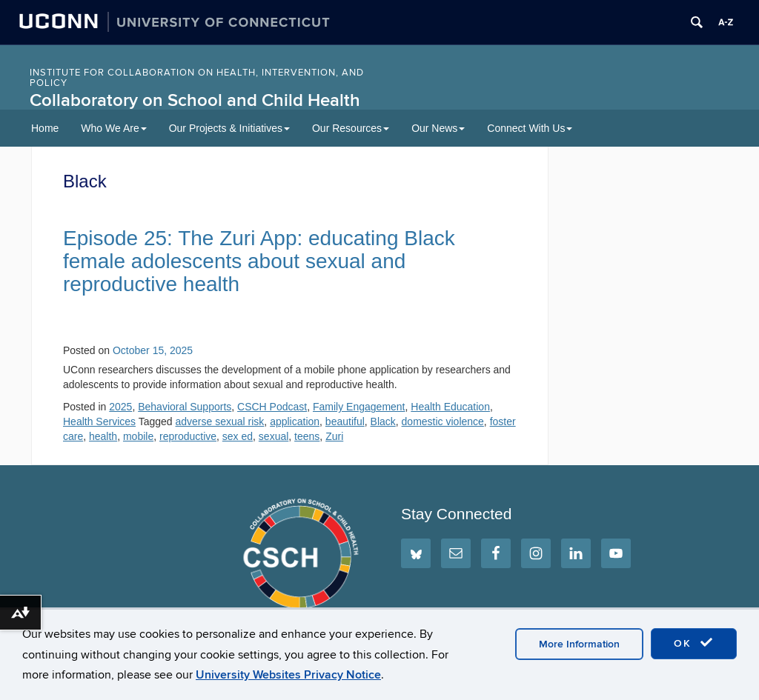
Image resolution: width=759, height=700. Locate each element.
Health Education (450, 407)
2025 (120, 407)
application (295, 421)
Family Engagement (359, 407)
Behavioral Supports (185, 407)
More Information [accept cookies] (579, 644)
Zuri (334, 436)
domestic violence (443, 421)
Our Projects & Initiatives (229, 128)
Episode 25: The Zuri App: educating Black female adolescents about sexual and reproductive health (259, 261)
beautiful (345, 421)
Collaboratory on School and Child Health (195, 100)
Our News (438, 128)
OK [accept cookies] (694, 643)
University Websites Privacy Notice (288, 675)
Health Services (99, 421)
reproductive (188, 436)
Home (45, 128)
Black (383, 421)
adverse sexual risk (220, 421)
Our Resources (351, 128)
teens (307, 436)
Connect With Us (530, 128)
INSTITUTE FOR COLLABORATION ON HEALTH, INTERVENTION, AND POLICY (197, 78)
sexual (274, 436)
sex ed (238, 436)
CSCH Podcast (272, 407)
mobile (138, 436)
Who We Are (113, 128)
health (103, 436)
